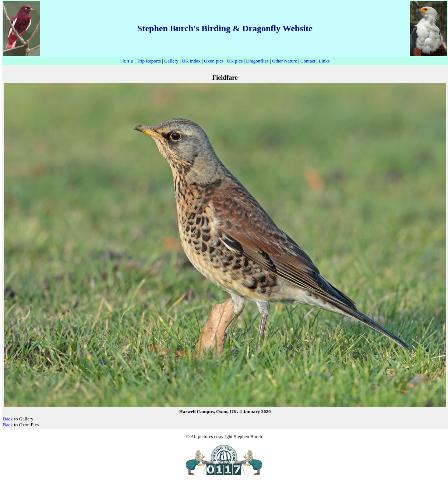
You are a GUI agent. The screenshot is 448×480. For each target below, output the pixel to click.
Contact (308, 61)
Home (127, 61)
